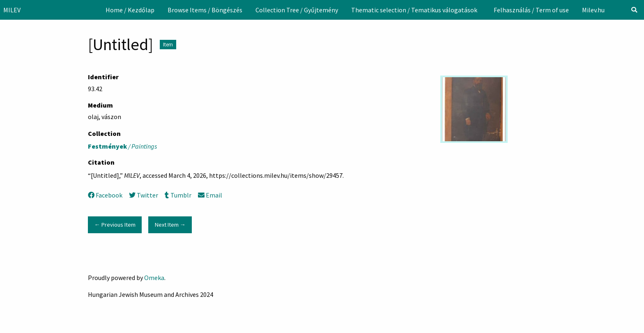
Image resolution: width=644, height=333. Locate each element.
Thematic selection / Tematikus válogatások (414, 10)
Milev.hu (593, 10)
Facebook (105, 195)
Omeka (154, 278)
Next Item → (170, 225)
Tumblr (178, 195)
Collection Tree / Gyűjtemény (297, 10)
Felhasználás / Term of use (531, 10)
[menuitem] (130, 10)
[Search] (634, 10)
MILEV (12, 10)
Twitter (144, 195)
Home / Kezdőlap (130, 10)
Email (210, 195)
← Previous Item (115, 225)
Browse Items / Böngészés (205, 10)
